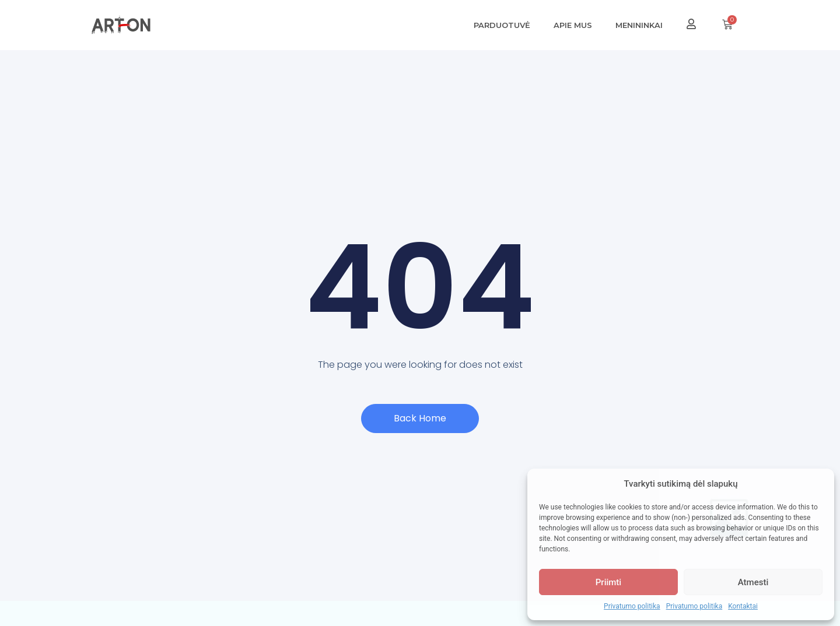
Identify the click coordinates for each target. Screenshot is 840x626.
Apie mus (573, 25)
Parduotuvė (502, 25)
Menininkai (639, 25)
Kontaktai (743, 606)
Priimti (608, 582)
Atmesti (753, 582)
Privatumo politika (632, 606)
